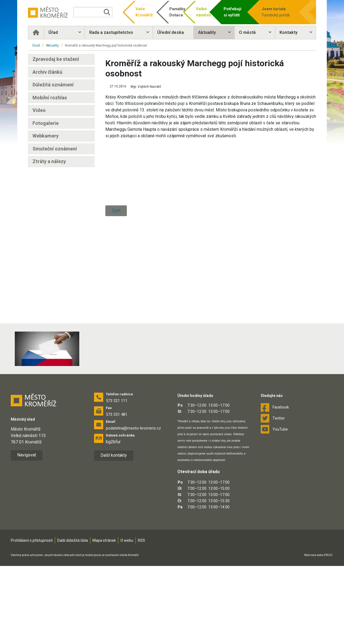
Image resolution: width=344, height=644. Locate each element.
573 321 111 (117, 471)
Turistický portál (279, 12)
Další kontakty (114, 526)
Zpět (116, 351)
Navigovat (27, 526)
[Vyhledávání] (93, 12)
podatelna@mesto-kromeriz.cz (133, 499)
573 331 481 (117, 485)
